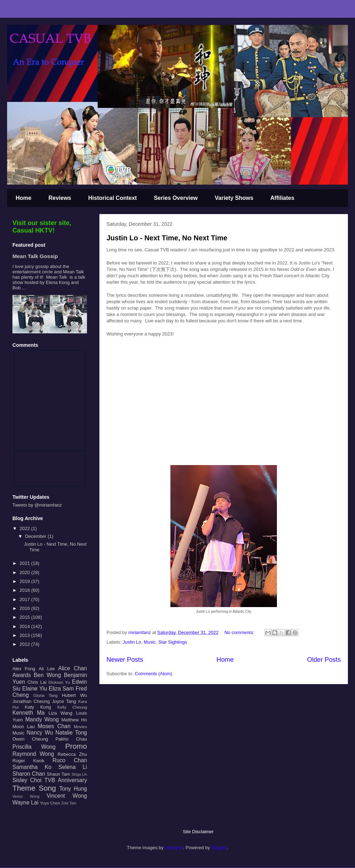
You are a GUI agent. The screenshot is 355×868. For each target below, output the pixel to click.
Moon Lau (24, 727)
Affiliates (283, 198)
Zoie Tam (69, 803)
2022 (25, 528)
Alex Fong (24, 669)
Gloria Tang (45, 695)
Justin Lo (132, 642)
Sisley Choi (27, 780)
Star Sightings (173, 642)
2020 (25, 572)
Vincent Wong (67, 796)
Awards (22, 675)
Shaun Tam (59, 774)
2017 (25, 599)
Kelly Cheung (72, 707)
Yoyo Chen (50, 803)
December (37, 536)
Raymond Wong (33, 754)
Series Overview (176, 198)
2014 (25, 626)
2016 (25, 608)
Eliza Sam (61, 689)
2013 (25, 635)
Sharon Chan (29, 774)
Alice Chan (73, 668)
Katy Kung (38, 707)
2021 (25, 563)
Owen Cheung (30, 739)
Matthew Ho (74, 720)
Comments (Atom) (154, 674)
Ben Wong (47, 675)
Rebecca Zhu (72, 754)
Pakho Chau (71, 739)
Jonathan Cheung (31, 701)
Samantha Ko (32, 767)
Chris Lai (37, 682)
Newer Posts (125, 660)
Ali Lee (47, 669)
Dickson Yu (59, 682)
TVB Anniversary (66, 780)
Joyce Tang (64, 701)
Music (150, 642)
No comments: (240, 632)
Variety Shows (234, 198)
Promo (76, 746)
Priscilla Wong (34, 747)
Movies (80, 727)
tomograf (174, 848)
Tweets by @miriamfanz (37, 505)
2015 (25, 617)
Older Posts (324, 660)
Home (23, 198)
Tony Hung (73, 789)
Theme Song (34, 788)
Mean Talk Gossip (35, 256)
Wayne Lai (25, 803)
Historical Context (113, 198)
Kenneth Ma (29, 713)
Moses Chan (54, 726)
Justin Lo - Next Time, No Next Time (167, 238)
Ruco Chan (70, 760)
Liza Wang (60, 713)
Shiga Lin (79, 774)
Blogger (219, 848)
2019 (25, 581)
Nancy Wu (40, 733)
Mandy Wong (42, 719)
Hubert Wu (74, 695)
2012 (25, 644)
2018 (25, 590)
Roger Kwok (28, 761)
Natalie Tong (71, 733)
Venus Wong (26, 796)
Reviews (60, 198)
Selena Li (73, 767)
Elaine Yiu (34, 689)
